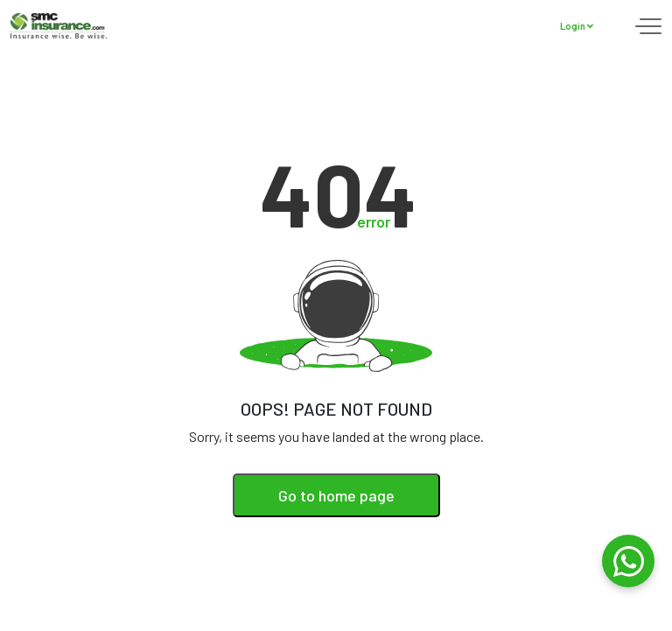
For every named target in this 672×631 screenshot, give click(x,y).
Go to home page (336, 495)
